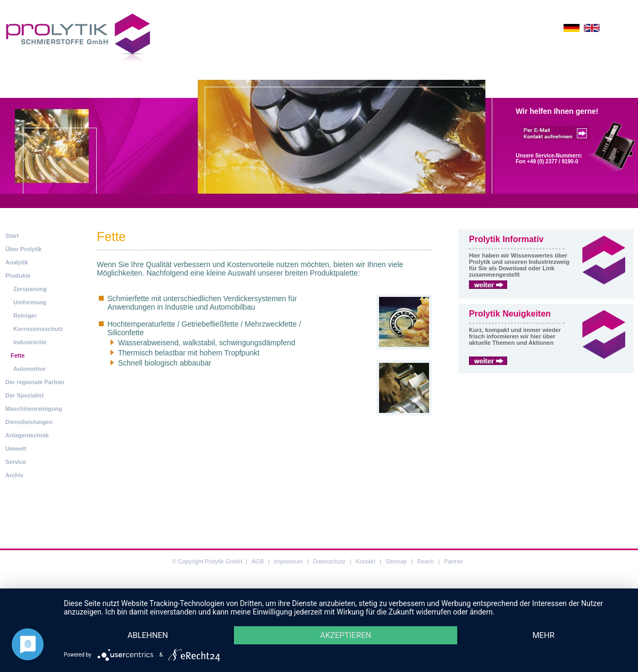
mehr (543, 635)
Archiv (14, 475)
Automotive (30, 369)
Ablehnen (148, 635)
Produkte (18, 276)
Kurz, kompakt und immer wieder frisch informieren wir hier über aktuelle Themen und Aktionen (515, 336)
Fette (18, 355)
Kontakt (366, 561)
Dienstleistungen (29, 422)
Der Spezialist (24, 395)
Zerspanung (30, 289)
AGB (258, 561)
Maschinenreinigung (34, 409)
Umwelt (16, 449)
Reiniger (25, 316)
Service (16, 462)
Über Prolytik (23, 249)
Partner (454, 561)
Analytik (17, 262)
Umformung (30, 302)
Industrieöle (30, 342)
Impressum (288, 561)
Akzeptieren (346, 635)
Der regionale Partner (35, 382)
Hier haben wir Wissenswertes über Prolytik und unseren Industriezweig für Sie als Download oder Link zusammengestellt (519, 265)
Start (12, 236)
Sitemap (396, 561)
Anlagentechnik (27, 435)
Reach (425, 561)
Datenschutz (329, 561)
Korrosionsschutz (38, 329)
